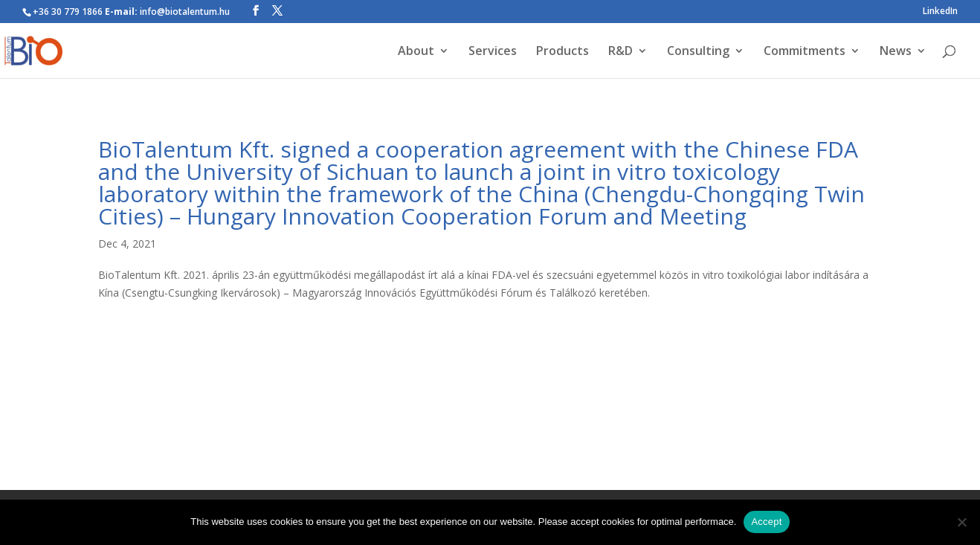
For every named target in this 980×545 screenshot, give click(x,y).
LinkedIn (940, 12)
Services (493, 52)
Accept (766, 522)
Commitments (805, 52)
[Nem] (961, 522)
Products (562, 52)
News (896, 52)
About (416, 52)
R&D (620, 52)
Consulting (698, 52)
